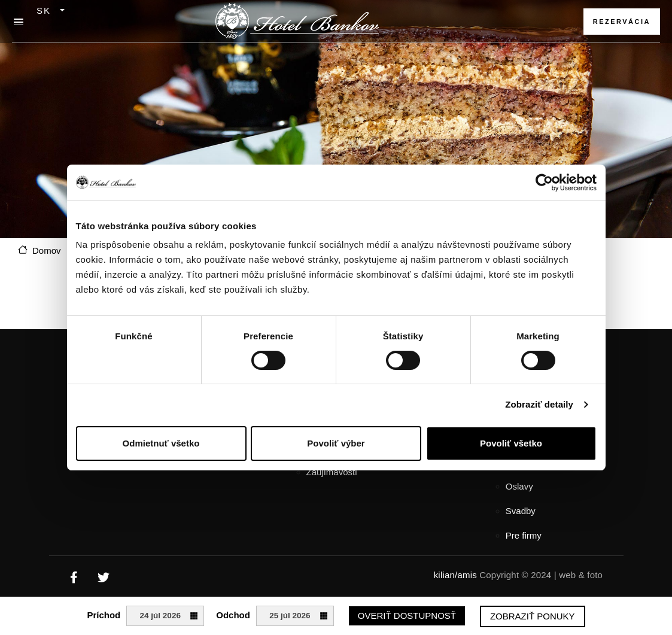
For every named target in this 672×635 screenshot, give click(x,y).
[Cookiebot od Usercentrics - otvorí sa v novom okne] (544, 183)
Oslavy (519, 486)
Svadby (521, 511)
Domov (47, 250)
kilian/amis (455, 575)
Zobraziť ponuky (533, 616)
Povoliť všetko (511, 443)
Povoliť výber (336, 443)
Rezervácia (622, 22)
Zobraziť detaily (539, 404)
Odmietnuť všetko (161, 443)
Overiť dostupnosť (407, 616)
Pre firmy (524, 535)
